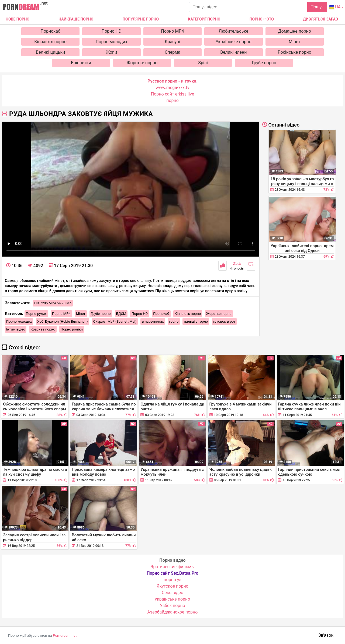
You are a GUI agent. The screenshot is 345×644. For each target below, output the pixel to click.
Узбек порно (172, 606)
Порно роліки (72, 329)
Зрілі (203, 63)
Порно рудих (36, 314)
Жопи (112, 52)
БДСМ (121, 314)
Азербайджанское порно (173, 612)
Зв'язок (326, 635)
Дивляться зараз (320, 19)
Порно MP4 (173, 31)
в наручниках (153, 321)
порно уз (172, 580)
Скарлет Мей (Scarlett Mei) (115, 321)
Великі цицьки (50, 52)
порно (172, 100)
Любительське (233, 31)
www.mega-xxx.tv (173, 88)
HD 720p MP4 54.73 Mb (53, 303)
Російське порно (295, 52)
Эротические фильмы (173, 567)
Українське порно (234, 42)
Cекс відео (172, 593)
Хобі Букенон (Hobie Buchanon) (62, 321)
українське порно (173, 599)
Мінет (294, 42)
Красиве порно (43, 329)
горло (174, 321)
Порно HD (112, 31)
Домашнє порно (295, 31)
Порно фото (262, 19)
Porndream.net (65, 636)
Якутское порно (172, 586)
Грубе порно (264, 63)
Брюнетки (81, 63)
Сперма (172, 52)
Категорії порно (204, 19)
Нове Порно (18, 19)
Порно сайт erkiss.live (172, 94)
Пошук (317, 7)
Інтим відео (16, 329)
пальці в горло (196, 321)
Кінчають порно (50, 42)
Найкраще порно (76, 19)
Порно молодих (111, 42)
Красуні (173, 42)
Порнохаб (51, 31)
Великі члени (233, 52)
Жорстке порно (142, 63)
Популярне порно (141, 19)
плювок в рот (224, 321)
